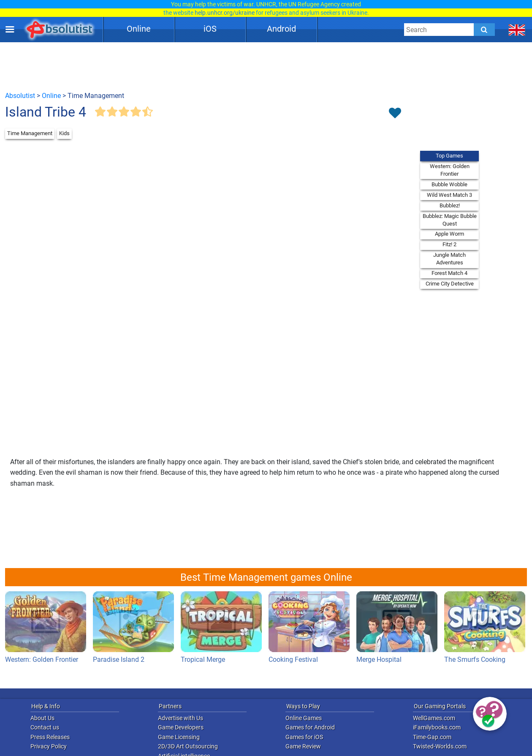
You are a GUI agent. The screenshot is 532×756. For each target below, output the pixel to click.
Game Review (303, 746)
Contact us (45, 727)
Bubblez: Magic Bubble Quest (450, 220)
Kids (64, 133)
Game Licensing (179, 737)
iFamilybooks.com (437, 727)
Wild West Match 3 (449, 195)
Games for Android (310, 727)
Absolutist (20, 96)
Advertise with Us (180, 718)
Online (139, 29)
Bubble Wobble (449, 184)
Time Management (30, 133)
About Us (42, 718)
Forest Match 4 (449, 273)
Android (281, 29)
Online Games (304, 718)
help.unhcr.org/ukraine (225, 13)
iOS (210, 29)
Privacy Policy (49, 746)
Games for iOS (304, 737)
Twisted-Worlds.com (440, 746)
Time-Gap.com (432, 737)
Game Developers (181, 727)
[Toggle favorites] (395, 114)
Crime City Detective (450, 284)
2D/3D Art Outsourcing (188, 746)
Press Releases (50, 737)
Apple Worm (449, 234)
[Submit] (484, 30)
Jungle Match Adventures (449, 259)
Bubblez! (450, 205)
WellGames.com (434, 718)
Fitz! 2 (449, 244)
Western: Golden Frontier (450, 170)
